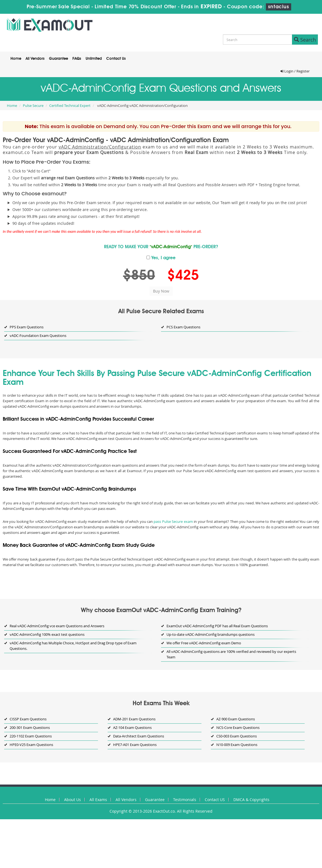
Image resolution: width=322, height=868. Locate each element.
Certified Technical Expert (70, 106)
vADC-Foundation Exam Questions (38, 336)
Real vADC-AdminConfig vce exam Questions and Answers (57, 626)
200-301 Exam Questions (30, 728)
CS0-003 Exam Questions (237, 736)
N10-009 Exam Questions (237, 745)
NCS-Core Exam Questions (238, 728)
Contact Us (116, 59)
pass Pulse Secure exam (173, 521)
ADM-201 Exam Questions (134, 719)
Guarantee (58, 59)
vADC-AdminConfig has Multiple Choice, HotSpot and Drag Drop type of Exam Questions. (73, 646)
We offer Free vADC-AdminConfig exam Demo (204, 643)
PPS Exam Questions (27, 327)
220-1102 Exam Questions (31, 736)
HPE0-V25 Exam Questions (31, 745)
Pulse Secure (33, 106)
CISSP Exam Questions (28, 719)
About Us (73, 800)
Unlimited (94, 59)
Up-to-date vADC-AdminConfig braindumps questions (211, 634)
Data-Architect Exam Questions (139, 736)
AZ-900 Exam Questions (236, 719)
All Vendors (35, 59)
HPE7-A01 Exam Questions (135, 745)
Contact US (215, 800)
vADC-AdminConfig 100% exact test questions (47, 634)
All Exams (98, 800)
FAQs (77, 59)
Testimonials (185, 800)
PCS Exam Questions (183, 327)
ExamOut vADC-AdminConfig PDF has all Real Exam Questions (217, 626)
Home (16, 59)
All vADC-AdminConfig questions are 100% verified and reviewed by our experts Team (231, 654)
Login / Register (295, 71)
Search (305, 40)
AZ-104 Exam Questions (132, 728)
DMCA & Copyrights (251, 800)
